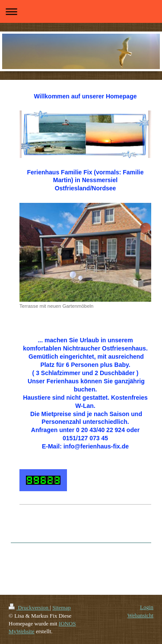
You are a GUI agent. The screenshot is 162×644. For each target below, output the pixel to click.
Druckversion (29, 608)
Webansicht (140, 615)
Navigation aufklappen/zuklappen (81, 11)
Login (147, 607)
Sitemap (62, 608)
